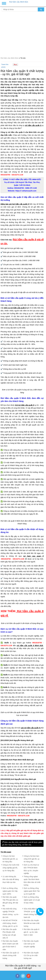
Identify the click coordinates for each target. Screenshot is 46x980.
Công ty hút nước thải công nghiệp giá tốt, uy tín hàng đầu (11, 868)
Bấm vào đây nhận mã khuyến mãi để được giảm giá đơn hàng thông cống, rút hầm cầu (22, 843)
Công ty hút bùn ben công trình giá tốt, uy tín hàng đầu (32, 859)
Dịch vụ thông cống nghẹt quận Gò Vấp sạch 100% (10, 891)
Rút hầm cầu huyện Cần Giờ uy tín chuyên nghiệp (31, 944)
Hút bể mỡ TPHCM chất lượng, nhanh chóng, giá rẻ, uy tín (10, 923)
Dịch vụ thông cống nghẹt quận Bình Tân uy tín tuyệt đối (32, 891)
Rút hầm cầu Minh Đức (10, 58)
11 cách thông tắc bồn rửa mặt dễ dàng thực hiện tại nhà (11, 879)
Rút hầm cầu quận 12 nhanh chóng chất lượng (11, 956)
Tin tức (23, 58)
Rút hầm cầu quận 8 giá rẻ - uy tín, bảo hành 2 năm (32, 932)
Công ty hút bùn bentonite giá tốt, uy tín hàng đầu (10, 859)
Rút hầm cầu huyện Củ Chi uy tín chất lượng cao (31, 956)
